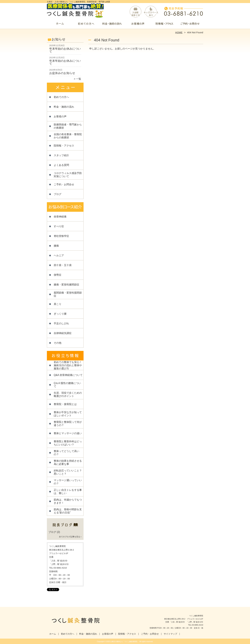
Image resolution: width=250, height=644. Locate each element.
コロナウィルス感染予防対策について (68, 175)
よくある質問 (61, 165)
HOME (179, 32)
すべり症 (59, 226)
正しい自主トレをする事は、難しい (68, 492)
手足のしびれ (61, 323)
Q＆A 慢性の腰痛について (67, 385)
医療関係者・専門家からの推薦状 (68, 126)
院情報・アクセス (164, 25)
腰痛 (56, 246)
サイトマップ (170, 634)
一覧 (79, 79)
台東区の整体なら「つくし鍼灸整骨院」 (125, 642)
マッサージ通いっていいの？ (68, 482)
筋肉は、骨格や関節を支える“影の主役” (68, 511)
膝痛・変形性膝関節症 (66, 285)
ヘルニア (59, 255)
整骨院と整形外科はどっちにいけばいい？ (68, 443)
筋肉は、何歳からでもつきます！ (68, 501)
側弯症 (58, 275)
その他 (58, 343)
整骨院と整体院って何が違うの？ (68, 424)
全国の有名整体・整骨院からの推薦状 (68, 136)
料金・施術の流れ (112, 25)
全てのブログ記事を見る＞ (70, 537)
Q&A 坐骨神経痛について (68, 375)
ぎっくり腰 (60, 314)
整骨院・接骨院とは (65, 404)
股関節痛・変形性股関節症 (68, 294)
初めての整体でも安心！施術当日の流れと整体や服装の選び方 (68, 365)
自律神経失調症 (63, 333)
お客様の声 (138, 25)
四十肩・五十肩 (63, 265)
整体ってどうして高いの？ (66, 453)
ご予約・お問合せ (190, 25)
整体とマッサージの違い (68, 433)
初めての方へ (86, 25)
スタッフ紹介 (61, 155)
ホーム (60, 25)
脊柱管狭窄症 (61, 236)
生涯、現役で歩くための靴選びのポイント (68, 394)
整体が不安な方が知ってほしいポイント (68, 414)
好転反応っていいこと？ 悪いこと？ (69, 472)
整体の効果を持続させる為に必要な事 (68, 462)
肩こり (58, 304)
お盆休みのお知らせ (62, 73)
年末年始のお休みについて (65, 50)
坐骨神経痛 (60, 217)
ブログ (58, 194)
